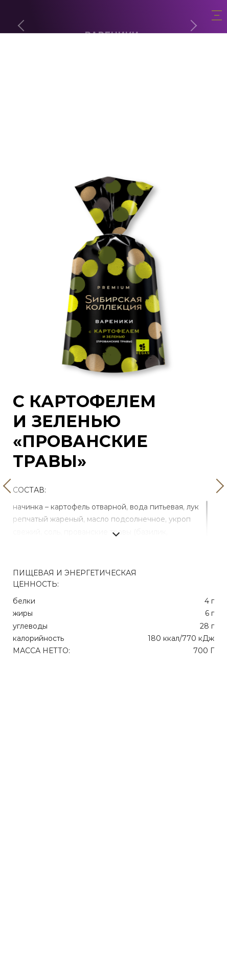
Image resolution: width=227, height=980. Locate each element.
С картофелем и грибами (113, 113)
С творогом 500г (113, 85)
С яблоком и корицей (114, 155)
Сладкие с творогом (114, 71)
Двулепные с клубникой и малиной (114, 141)
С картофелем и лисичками (113, 127)
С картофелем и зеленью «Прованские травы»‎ (114, 99)
